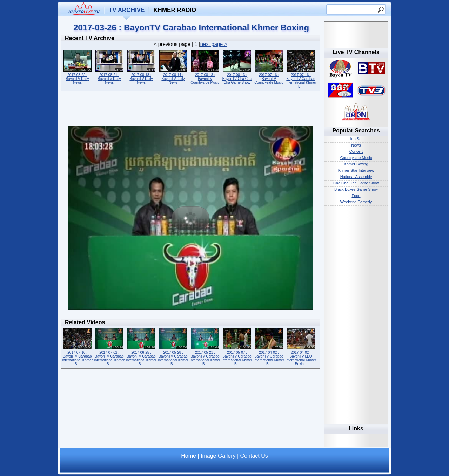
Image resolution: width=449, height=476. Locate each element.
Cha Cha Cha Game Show (356, 183)
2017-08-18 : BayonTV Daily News (141, 67)
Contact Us (254, 456)
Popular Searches (356, 131)
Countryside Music (356, 158)
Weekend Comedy (356, 202)
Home (189, 456)
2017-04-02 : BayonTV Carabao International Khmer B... (269, 346)
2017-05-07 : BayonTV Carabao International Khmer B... (237, 346)
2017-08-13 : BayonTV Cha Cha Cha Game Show (237, 67)
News (356, 145)
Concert (356, 151)
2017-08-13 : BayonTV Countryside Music (205, 67)
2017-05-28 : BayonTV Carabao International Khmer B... (173, 346)
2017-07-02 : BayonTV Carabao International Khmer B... (109, 346)
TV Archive (127, 10)
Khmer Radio (175, 10)
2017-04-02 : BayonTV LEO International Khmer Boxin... (301, 346)
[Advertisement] (190, 110)
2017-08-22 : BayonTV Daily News (77, 67)
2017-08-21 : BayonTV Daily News (109, 67)
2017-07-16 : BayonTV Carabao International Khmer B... (301, 69)
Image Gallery (218, 456)
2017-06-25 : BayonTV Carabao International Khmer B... (141, 346)
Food (356, 196)
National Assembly (356, 177)
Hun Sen (356, 139)
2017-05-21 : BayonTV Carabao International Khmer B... (205, 346)
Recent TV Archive (90, 38)
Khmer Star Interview (356, 170)
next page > (214, 44)
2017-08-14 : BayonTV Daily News (173, 67)
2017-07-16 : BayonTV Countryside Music (269, 67)
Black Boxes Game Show (356, 189)
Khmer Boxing (356, 164)
